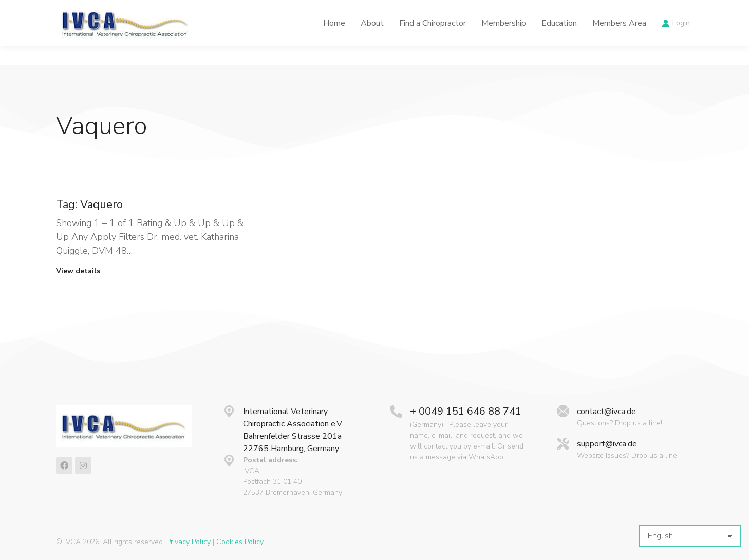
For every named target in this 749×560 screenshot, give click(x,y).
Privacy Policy (189, 542)
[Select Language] (690, 536)
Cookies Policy (240, 542)
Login (676, 42)
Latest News (470, 10)
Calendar (529, 10)
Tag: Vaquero (89, 204)
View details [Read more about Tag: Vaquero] (78, 271)
